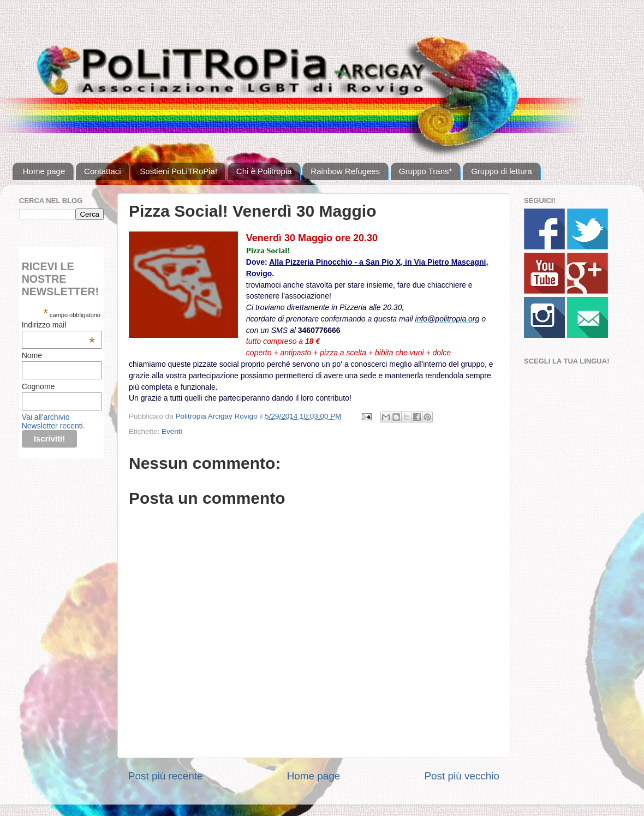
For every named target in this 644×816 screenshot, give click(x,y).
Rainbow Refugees (345, 171)
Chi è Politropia (264, 171)
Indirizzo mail (58, 325)
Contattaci (103, 171)
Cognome (38, 386)
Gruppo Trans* (426, 171)
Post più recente (166, 776)
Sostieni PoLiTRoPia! (178, 171)
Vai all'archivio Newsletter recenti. (53, 421)
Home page (44, 171)
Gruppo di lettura (502, 171)
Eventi (172, 431)
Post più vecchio (462, 776)
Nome (32, 355)
